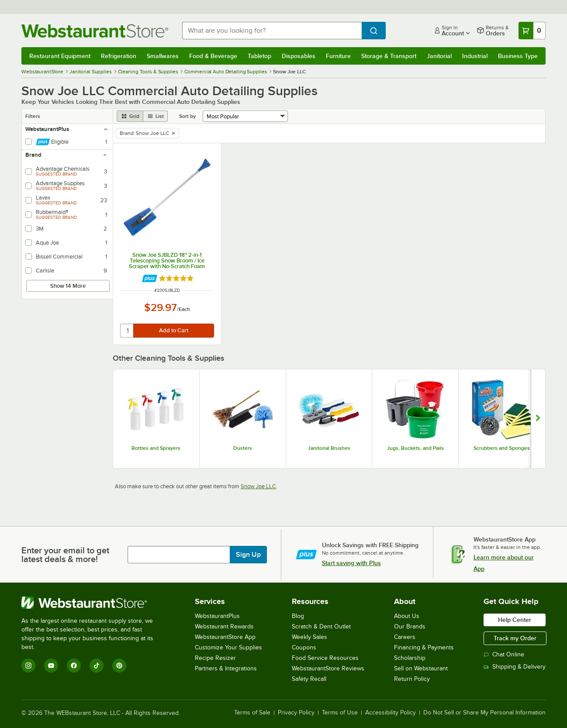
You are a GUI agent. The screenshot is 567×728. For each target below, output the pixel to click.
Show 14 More (68, 286)
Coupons (304, 647)
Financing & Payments (424, 647)
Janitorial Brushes (329, 448)
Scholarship (410, 658)
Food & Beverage (213, 56)
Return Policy (412, 679)
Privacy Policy (296, 713)
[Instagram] (28, 666)
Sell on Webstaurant (421, 668)
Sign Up (248, 555)
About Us (407, 616)
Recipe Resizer (215, 658)
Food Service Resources (325, 658)
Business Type (518, 56)
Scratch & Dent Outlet (321, 626)
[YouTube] (51, 666)
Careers (405, 637)
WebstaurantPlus (217, 616)
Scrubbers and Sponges (502, 448)
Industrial (475, 56)
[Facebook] (74, 666)
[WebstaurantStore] (93, 603)
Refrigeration (119, 56)
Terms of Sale (252, 713)
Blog (298, 616)
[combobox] (272, 31)
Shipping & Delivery (515, 667)
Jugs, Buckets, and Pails (415, 448)
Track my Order (515, 638)
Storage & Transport (389, 56)
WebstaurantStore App (225, 637)
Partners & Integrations (226, 668)
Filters (33, 116)
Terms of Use (340, 713)
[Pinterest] (119, 666)
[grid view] (130, 116)
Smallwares (163, 56)
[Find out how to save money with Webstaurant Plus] (150, 278)
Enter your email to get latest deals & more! (65, 555)
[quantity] (127, 331)
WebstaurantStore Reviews (328, 668)
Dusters (243, 448)
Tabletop (259, 56)
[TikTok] (97, 666)
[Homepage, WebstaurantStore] (95, 31)
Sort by (187, 116)
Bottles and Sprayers (156, 448)
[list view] (156, 116)
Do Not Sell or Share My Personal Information (484, 713)
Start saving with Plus (351, 563)
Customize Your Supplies (228, 647)
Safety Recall (309, 679)
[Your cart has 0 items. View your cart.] (532, 31)
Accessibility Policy (391, 713)
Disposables (299, 56)
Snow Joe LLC (258, 486)
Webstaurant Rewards (224, 626)
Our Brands (410, 626)
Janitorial (439, 56)
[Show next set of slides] (538, 419)
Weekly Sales (309, 637)
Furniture (338, 56)
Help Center (515, 620)
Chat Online (504, 654)
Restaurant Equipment (60, 56)
